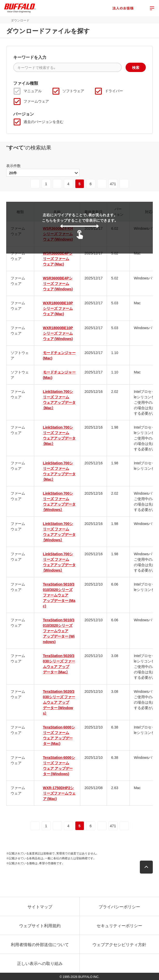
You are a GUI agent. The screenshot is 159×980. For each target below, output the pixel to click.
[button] (146, 867)
